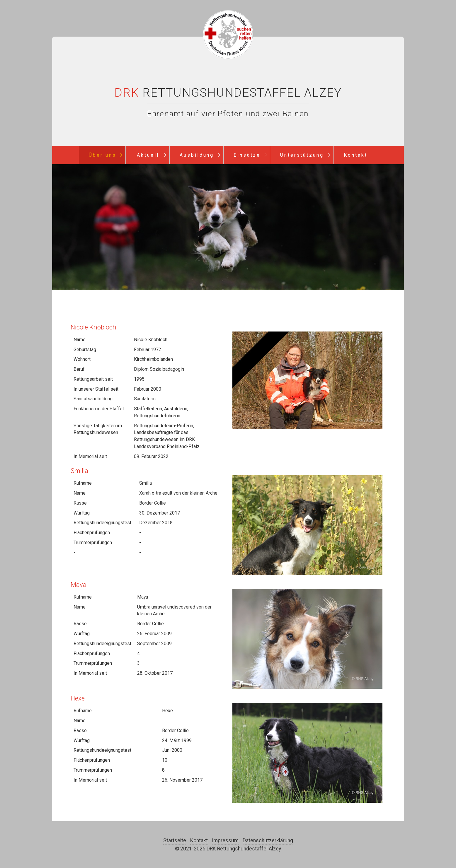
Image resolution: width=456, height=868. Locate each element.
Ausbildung (197, 155)
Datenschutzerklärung (268, 840)
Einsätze (247, 155)
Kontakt (356, 155)
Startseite (175, 840)
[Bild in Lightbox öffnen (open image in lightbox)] (307, 380)
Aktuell (148, 155)
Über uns (103, 155)
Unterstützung (302, 155)
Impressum (225, 840)
